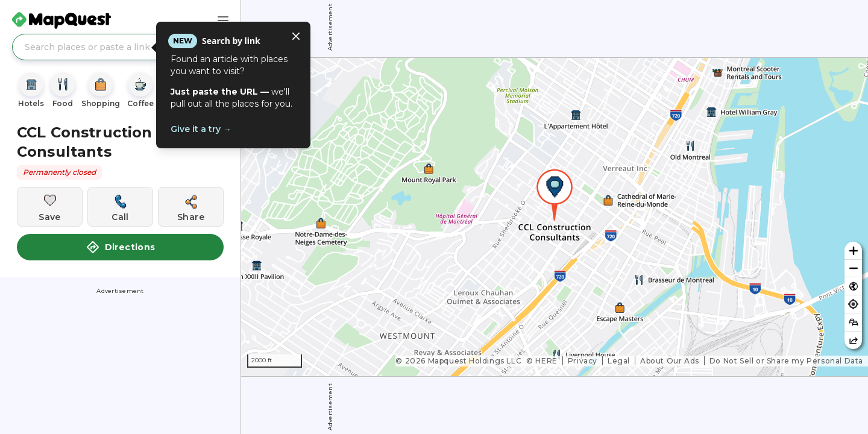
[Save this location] (50, 207)
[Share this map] (853, 340)
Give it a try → (201, 129)
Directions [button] (121, 247)
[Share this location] (191, 207)
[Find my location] (853, 304)
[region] (555, 217)
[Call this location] (120, 207)
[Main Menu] (223, 20)
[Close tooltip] (296, 36)
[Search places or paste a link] (120, 47)
